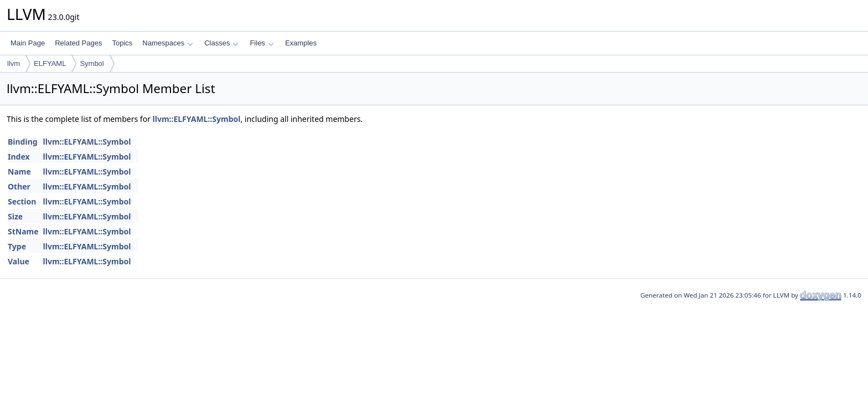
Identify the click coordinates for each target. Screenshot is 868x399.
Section (22, 201)
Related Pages (78, 43)
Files (262, 43)
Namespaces (167, 43)
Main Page (28, 43)
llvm (14, 63)
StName (23, 231)
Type (17, 246)
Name (19, 172)
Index (19, 157)
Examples (301, 43)
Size (15, 216)
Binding (23, 142)
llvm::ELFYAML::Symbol (197, 119)
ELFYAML (50, 63)
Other (19, 186)
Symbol (92, 63)
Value (19, 261)
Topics (122, 43)
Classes (221, 43)
